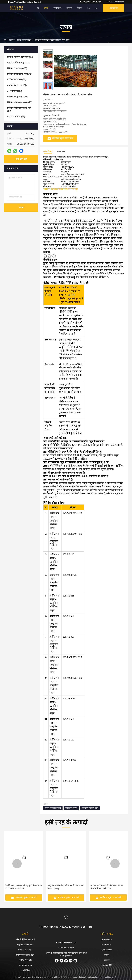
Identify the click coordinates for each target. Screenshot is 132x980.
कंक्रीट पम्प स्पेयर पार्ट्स (53, 808)
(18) (19, 110)
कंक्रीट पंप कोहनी (71, 808)
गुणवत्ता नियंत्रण (107, 950)
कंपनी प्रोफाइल (107, 939)
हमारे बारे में (57, 8)
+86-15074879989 (115, 2)
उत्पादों (46, 8)
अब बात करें (113, 8)
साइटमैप (107, 960)
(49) (20, 57)
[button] (17, 864)
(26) (17, 97)
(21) (18, 63)
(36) (16, 117)
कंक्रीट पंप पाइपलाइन (24, 40)
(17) (17, 68)
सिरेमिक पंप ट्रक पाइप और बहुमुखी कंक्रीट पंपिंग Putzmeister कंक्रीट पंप (24, 887)
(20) (20, 102)
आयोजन (69, 8)
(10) (17, 80)
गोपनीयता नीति (107, 965)
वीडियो (79, 8)
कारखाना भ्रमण (107, 945)
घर (38, 8)
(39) (17, 85)
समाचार (107, 955)
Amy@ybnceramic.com (90, 2)
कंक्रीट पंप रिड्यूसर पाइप (90, 808)
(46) (20, 74)
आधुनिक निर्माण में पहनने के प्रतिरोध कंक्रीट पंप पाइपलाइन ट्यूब (65, 887)
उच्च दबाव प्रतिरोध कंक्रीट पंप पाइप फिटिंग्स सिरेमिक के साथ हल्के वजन (106, 887)
